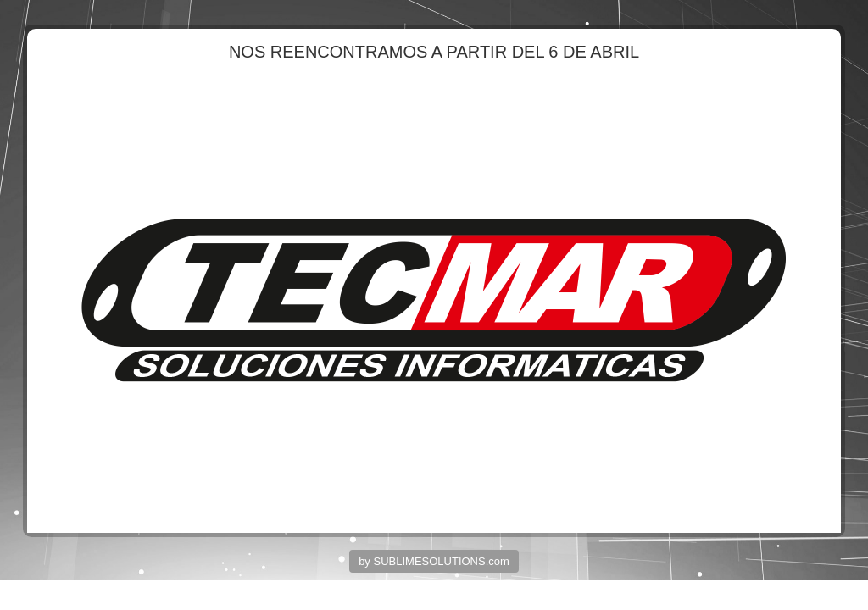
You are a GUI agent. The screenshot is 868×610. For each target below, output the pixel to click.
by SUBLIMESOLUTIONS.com (434, 561)
